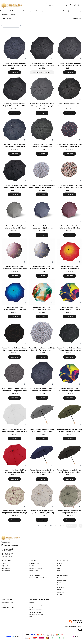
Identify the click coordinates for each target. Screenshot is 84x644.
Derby (59, 571)
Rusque (60, 594)
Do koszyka (14, 72)
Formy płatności (34, 564)
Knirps (59, 583)
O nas (31, 607)
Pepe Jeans (61, 587)
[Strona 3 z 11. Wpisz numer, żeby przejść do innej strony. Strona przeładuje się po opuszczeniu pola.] (61, 526)
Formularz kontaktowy (36, 605)
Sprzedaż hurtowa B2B (36, 612)
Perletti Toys (61, 592)
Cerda (59, 568)
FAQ (31, 617)
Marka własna (61, 585)
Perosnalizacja (34, 571)
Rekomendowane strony (36, 615)
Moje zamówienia (6, 566)
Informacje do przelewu (36, 610)
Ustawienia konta (6, 571)
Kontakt (32, 603)
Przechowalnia (6, 568)
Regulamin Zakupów (7, 603)
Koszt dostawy (34, 566)
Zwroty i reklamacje (35, 575)
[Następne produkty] (72, 526)
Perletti (59, 590)
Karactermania (62, 580)
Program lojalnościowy (36, 568)
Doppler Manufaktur (63, 575)
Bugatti (59, 564)
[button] (71, 5)
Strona (57, 526)
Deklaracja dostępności (8, 607)
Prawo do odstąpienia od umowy (39, 578)
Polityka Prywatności (7, 605)
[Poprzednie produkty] (48, 526)
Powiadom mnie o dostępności (42, 72)
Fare (59, 578)
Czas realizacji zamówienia (37, 573)
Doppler (60, 573)
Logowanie (5, 564)
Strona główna (5, 15)
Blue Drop (60, 566)
